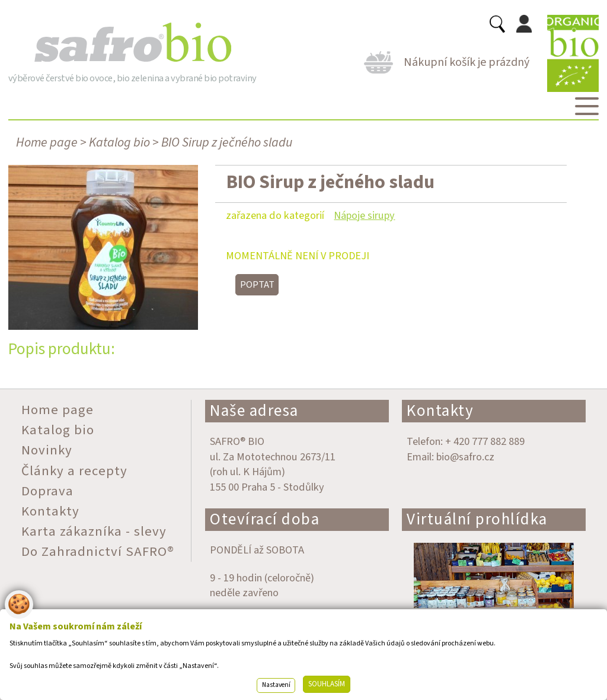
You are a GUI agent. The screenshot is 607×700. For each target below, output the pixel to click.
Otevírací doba (265, 519)
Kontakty (440, 411)
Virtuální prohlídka (477, 519)
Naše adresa (254, 411)
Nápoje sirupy (364, 215)
